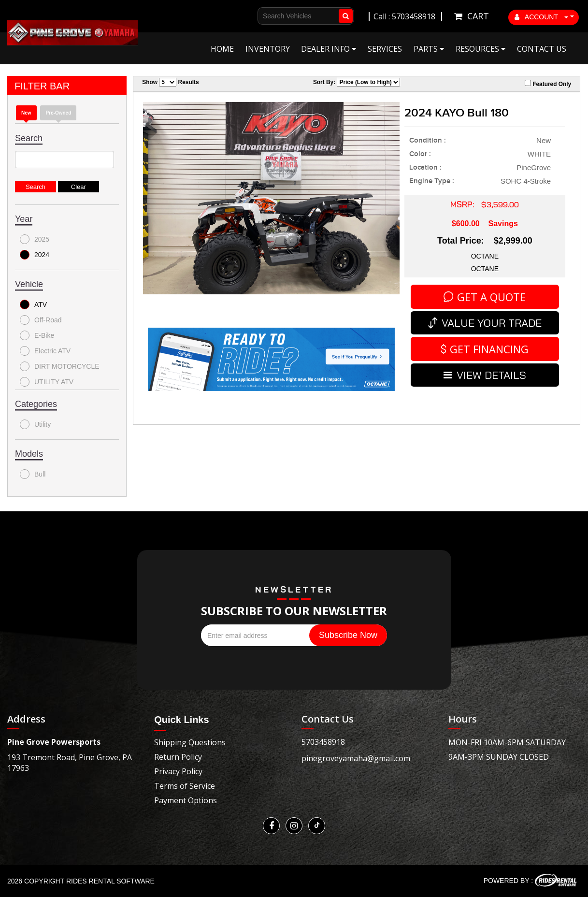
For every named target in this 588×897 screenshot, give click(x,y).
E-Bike (37, 335)
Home (222, 49)
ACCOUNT (542, 17)
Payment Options (186, 800)
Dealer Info (329, 49)
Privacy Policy (178, 771)
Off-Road (41, 320)
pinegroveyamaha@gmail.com (356, 758)
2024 (35, 255)
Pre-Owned (58, 113)
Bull (33, 474)
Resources (480, 49)
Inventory (268, 49)
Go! (344, 16)
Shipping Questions (190, 742)
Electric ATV (45, 351)
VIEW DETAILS (485, 375)
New (26, 113)
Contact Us (542, 49)
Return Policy (178, 757)
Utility (35, 424)
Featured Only (548, 84)
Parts (429, 49)
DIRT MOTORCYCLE (60, 366)
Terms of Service (185, 786)
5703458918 (323, 742)
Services (385, 49)
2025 (35, 239)
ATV (33, 304)
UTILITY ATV (47, 382)
